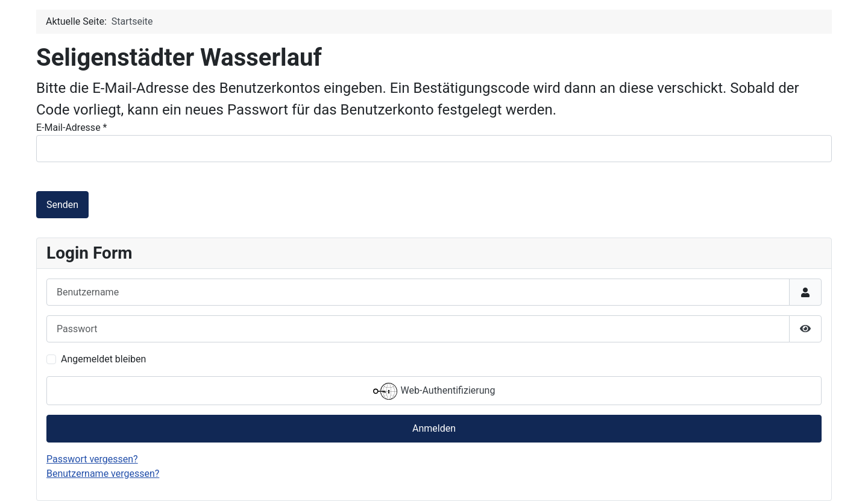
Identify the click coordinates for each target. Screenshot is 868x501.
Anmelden (434, 428)
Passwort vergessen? (92, 459)
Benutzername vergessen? (103, 474)
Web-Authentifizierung (434, 391)
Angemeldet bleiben (103, 359)
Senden (62, 205)
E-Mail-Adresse (71, 128)
